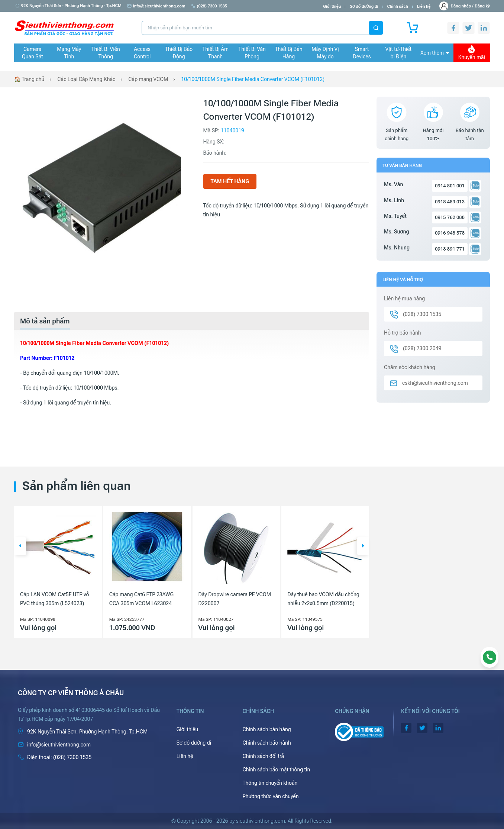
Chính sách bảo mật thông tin (276, 770)
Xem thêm (435, 53)
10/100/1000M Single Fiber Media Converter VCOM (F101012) (253, 79)
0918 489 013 (450, 202)
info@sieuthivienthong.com (156, 6)
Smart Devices (362, 53)
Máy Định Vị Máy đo (325, 53)
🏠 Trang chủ (29, 79)
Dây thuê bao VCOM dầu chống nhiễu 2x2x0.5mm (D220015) (323, 599)
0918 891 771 (450, 249)
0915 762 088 (450, 217)
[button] (20, 546)
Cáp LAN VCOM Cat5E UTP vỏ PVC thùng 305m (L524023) (54, 599)
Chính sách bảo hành (266, 743)
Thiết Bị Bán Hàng (289, 53)
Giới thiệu (332, 7)
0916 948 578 (450, 233)
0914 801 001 (450, 186)
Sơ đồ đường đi (364, 7)
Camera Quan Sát (33, 53)
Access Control (142, 53)
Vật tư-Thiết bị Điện (399, 53)
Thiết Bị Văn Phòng (252, 53)
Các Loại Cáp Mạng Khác (86, 79)
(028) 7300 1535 (209, 6)
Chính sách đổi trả (263, 756)
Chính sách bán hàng (266, 729)
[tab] (45, 321)
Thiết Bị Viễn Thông (106, 53)
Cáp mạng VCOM (148, 79)
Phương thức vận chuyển (270, 796)
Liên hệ (424, 7)
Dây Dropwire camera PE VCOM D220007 (235, 599)
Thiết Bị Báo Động (179, 53)
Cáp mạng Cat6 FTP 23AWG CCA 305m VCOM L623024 (141, 599)
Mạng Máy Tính (69, 53)
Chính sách (397, 7)
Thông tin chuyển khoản (270, 783)
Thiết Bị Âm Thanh (215, 53)
